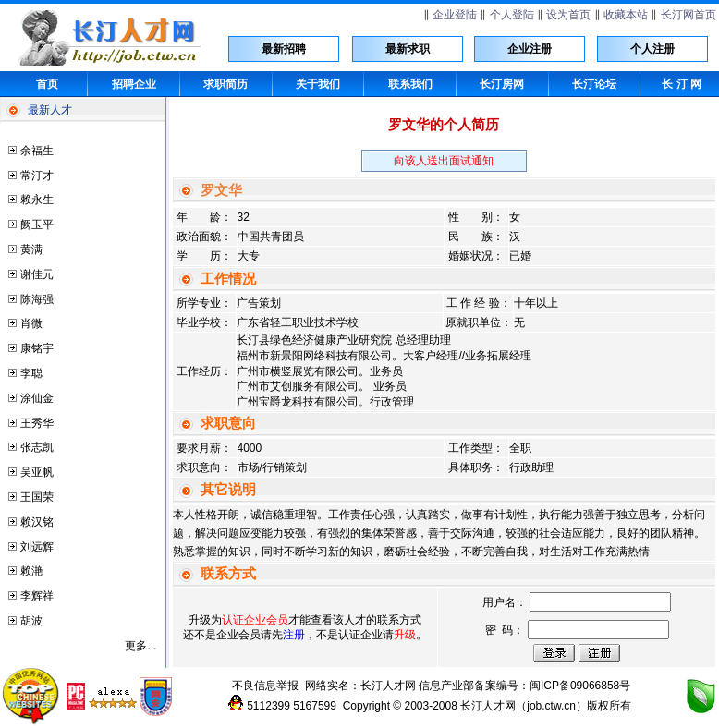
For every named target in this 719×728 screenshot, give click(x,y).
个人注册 (652, 49)
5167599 (315, 706)
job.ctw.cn (551, 706)
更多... (140, 646)
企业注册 (530, 49)
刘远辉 (37, 547)
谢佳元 (37, 274)
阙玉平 (37, 224)
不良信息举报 (265, 686)
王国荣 (37, 497)
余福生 (37, 151)
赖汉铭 (37, 522)
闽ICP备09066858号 (580, 686)
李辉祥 (37, 596)
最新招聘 (284, 49)
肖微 (31, 323)
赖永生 (37, 200)
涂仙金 (37, 398)
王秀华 (37, 423)
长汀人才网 (388, 686)
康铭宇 (37, 348)
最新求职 (408, 49)
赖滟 (31, 571)
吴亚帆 (37, 472)
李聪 (31, 373)
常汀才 (37, 176)
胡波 (31, 621)
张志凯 (37, 447)
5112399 (268, 706)
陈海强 (37, 299)
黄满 (31, 249)
